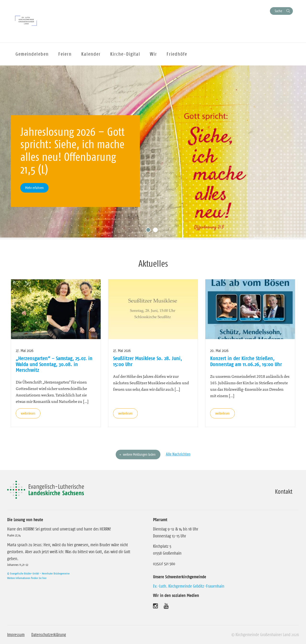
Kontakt (284, 492)
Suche (278, 11)
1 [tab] (149, 231)
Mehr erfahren (34, 188)
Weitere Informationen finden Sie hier (27, 578)
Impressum (16, 635)
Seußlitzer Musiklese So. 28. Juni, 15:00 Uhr (148, 361)
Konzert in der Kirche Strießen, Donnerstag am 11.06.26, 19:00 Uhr (246, 361)
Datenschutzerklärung (49, 635)
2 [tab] (157, 231)
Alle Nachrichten (178, 454)
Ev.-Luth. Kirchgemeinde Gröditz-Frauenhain (189, 586)
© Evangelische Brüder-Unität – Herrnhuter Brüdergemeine (38, 573)
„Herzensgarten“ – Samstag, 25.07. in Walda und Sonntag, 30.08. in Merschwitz (54, 364)
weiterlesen (28, 413)
